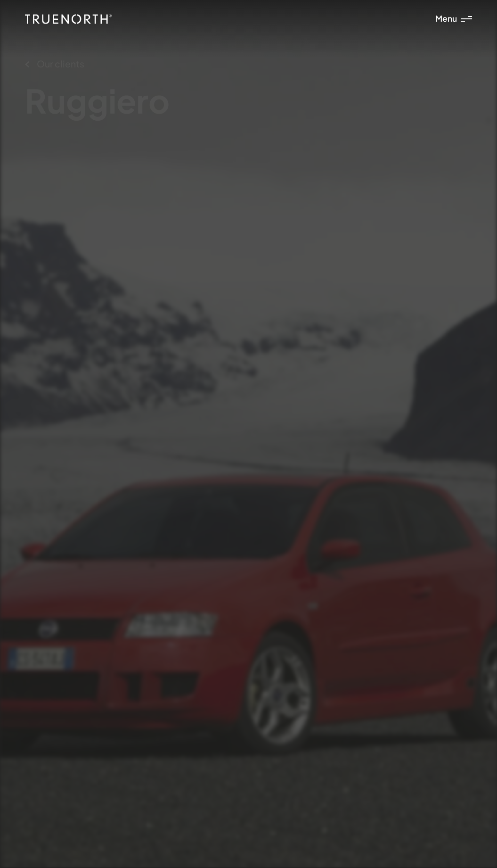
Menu (454, 18)
